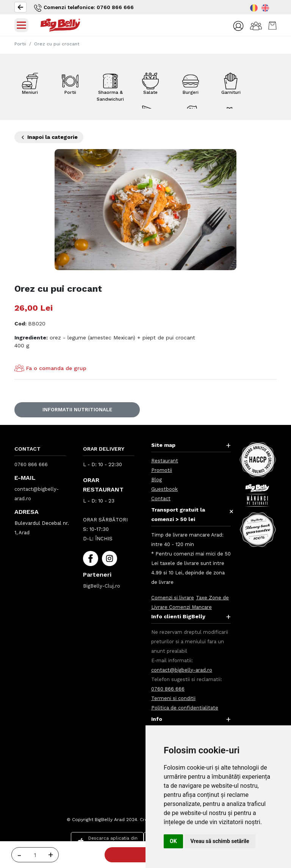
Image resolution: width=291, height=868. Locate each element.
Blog (156, 480)
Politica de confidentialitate (185, 708)
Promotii (162, 470)
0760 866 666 (31, 464)
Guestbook (164, 489)
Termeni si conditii (173, 698)
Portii (20, 44)
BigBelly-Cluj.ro (102, 586)
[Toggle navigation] (21, 25)
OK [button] (173, 841)
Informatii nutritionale (77, 410)
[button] (238, 26)
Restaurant (165, 461)
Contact (161, 499)
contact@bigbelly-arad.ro (182, 670)
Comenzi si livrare (173, 598)
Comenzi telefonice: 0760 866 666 (86, 8)
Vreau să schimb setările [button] (220, 841)
